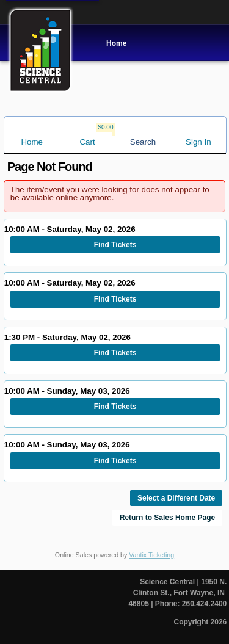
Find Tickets (115, 245)
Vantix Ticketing (151, 555)
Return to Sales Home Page (168, 518)
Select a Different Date (176, 498)
